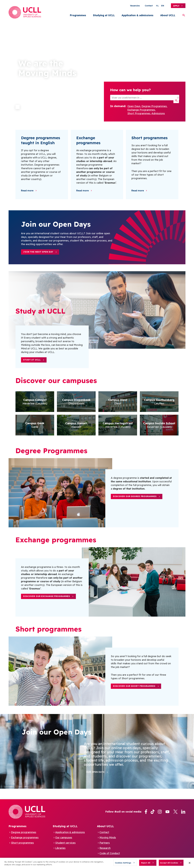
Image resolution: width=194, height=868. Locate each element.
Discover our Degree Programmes (135, 496)
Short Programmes (139, 113)
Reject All (146, 863)
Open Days (134, 106)
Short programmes (22, 843)
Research (105, 848)
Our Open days (95, 772)
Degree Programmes (154, 106)
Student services (65, 843)
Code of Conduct (110, 853)
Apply (176, 6)
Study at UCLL (32, 360)
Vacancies (135, 6)
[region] (97, 863)
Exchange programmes (25, 837)
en (163, 6)
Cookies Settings (123, 863)
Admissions (158, 113)
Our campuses (64, 837)
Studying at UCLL (104, 15)
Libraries (60, 848)
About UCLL (168, 15)
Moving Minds (108, 837)
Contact (149, 6)
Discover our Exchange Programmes (47, 596)
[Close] (190, 863)
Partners (105, 843)
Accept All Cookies (169, 863)
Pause (18, 107)
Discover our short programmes (134, 686)
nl (157, 6)
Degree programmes (24, 832)
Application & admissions (137, 15)
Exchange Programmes (141, 110)
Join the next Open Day (38, 252)
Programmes (78, 15)
